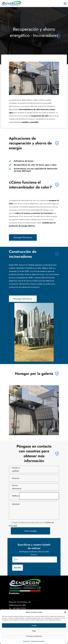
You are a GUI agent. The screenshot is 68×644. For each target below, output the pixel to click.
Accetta (34, 625)
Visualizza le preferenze (34, 636)
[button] (65, 612)
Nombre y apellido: (16, 469)
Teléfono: (16, 496)
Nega (34, 631)
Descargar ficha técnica (23, 237)
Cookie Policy (26, 641)
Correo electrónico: (17, 487)
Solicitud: (16, 504)
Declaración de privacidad (38, 641)
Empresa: (16, 478)
